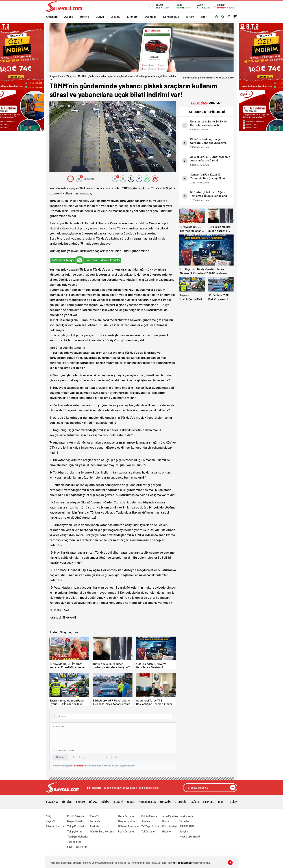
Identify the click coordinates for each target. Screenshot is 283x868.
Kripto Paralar (150, 816)
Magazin (165, 801)
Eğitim (105, 801)
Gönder (60, 757)
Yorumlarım (74, 841)
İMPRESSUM (187, 826)
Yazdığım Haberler (78, 836)
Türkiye (84, 17)
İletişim (184, 831)
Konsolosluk (171, 17)
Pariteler (95, 826)
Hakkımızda (186, 816)
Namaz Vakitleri (127, 821)
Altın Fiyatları (170, 816)
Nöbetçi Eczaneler (129, 826)
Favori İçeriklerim (77, 847)
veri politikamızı (182, 863)
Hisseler (167, 831)
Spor (204, 17)
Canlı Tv (95, 816)
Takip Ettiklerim (77, 826)
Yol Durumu (148, 831)
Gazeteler (96, 821)
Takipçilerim (74, 831)
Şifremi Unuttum (56, 826)
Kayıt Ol (50, 821)
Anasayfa (52, 17)
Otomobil (151, 17)
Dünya (100, 17)
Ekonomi (133, 17)
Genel (131, 801)
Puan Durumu (126, 831)
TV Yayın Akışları (151, 826)
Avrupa (69, 17)
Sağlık (195, 801)
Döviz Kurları (170, 826)
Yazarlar (184, 821)
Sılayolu (115, 17)
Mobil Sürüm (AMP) (190, 836)
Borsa (166, 821)
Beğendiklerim (76, 821)
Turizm (190, 17)
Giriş (48, 816)
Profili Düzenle (76, 816)
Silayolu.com (56, 76)
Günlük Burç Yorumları (103, 831)
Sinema (146, 821)
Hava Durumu (126, 816)
